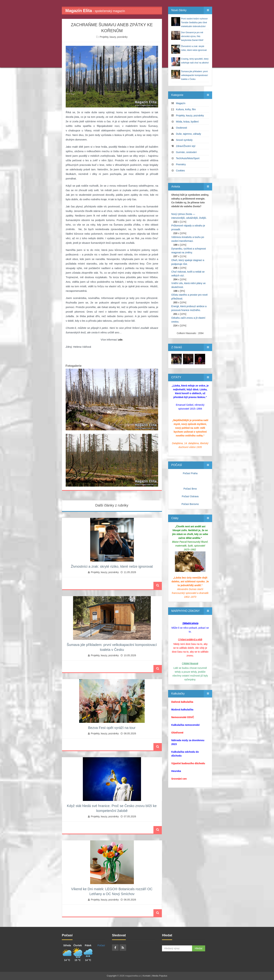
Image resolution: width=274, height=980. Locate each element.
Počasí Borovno (190, 504)
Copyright (112, 976)
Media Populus (160, 976)
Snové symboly (184, 140)
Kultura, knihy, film (186, 109)
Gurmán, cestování (186, 152)
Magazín (181, 103)
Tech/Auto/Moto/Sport (188, 158)
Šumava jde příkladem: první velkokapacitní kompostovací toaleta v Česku (194, 75)
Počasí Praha (190, 473)
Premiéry (181, 164)
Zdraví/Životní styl (186, 146)
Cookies (180, 171)
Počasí (101, 945)
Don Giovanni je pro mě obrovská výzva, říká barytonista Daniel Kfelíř (192, 36)
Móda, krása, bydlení (187, 122)
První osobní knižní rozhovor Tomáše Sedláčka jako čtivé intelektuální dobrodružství (194, 23)
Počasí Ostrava (190, 496)
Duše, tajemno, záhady (188, 134)
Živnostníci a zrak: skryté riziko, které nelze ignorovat (112, 566)
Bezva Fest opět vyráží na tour (112, 728)
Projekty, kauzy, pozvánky (114, 37)
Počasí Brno (190, 489)
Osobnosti (181, 128)
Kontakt (146, 976)
